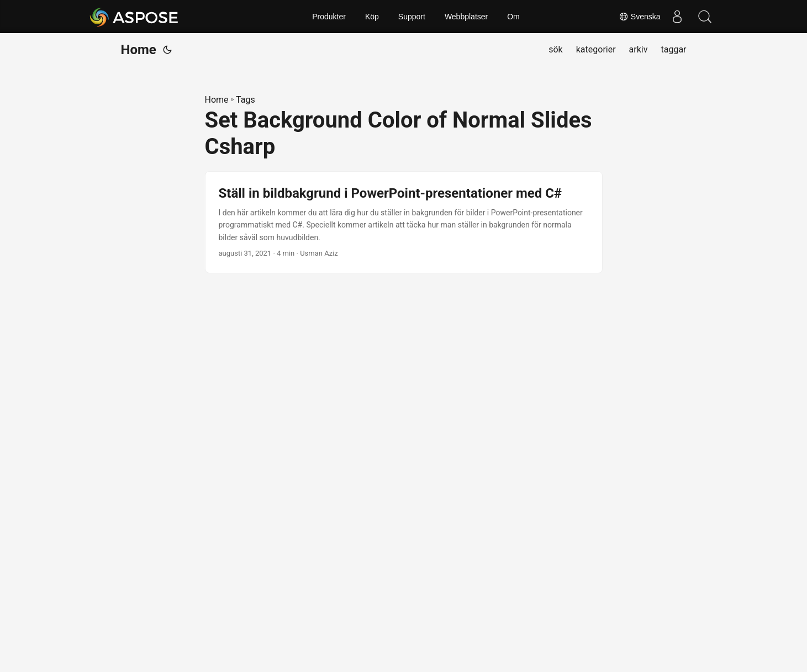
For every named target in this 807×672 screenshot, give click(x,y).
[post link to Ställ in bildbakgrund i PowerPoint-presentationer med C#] (404, 222)
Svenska (640, 17)
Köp (372, 17)
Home (139, 50)
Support (412, 17)
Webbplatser (466, 17)
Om (513, 17)
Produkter (329, 17)
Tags (246, 100)
